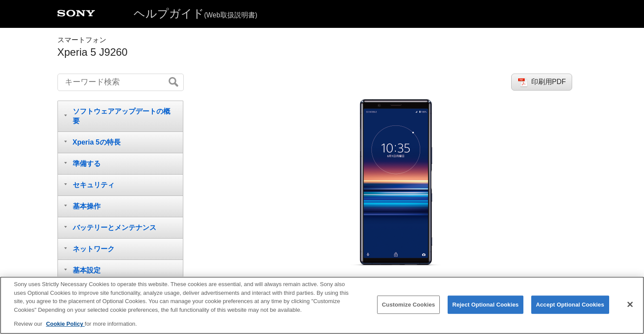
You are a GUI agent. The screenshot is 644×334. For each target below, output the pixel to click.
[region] (322, 305)
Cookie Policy (66, 324)
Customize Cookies (408, 305)
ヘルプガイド (196, 13)
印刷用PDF (549, 82)
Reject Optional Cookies (486, 305)
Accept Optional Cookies (570, 305)
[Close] (630, 304)
